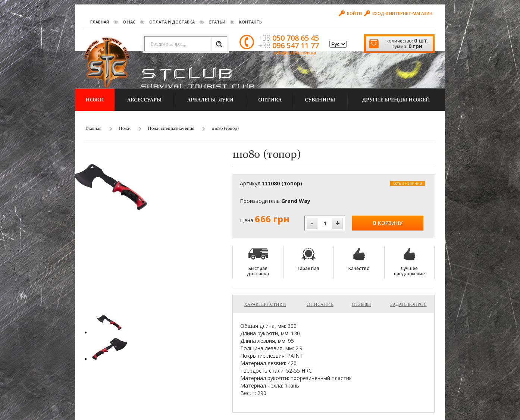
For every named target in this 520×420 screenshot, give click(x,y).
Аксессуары (145, 100)
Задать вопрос (408, 305)
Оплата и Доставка (172, 22)
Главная (100, 22)
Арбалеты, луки (210, 100)
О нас (129, 22)
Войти (350, 13)
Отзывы (361, 305)
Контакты (251, 22)
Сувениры (320, 100)
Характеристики (265, 305)
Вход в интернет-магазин (398, 13)
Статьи (217, 22)
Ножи (95, 100)
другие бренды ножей (396, 100)
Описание (320, 305)
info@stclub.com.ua (295, 53)
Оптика (270, 100)
